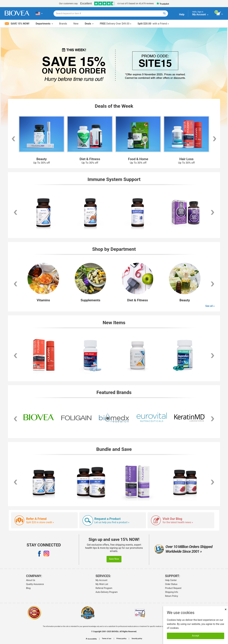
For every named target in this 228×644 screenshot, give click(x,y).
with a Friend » (153, 24)
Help (182, 14)
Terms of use (107, 639)
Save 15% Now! (17, 24)
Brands (63, 24)
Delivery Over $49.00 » (115, 24)
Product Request (173, 588)
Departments (44, 24)
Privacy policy (122, 639)
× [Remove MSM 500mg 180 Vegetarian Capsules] (226, 609)
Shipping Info (172, 592)
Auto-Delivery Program (107, 592)
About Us (31, 580)
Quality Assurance (35, 584)
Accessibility (91, 639)
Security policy (137, 639)
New (76, 24)
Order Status (171, 584)
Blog (28, 588)
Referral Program (104, 588)
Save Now (114, 559)
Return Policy (172, 596)
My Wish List (102, 584)
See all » (210, 306)
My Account (101, 580)
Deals (89, 24)
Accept (196, 636)
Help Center (171, 580)
